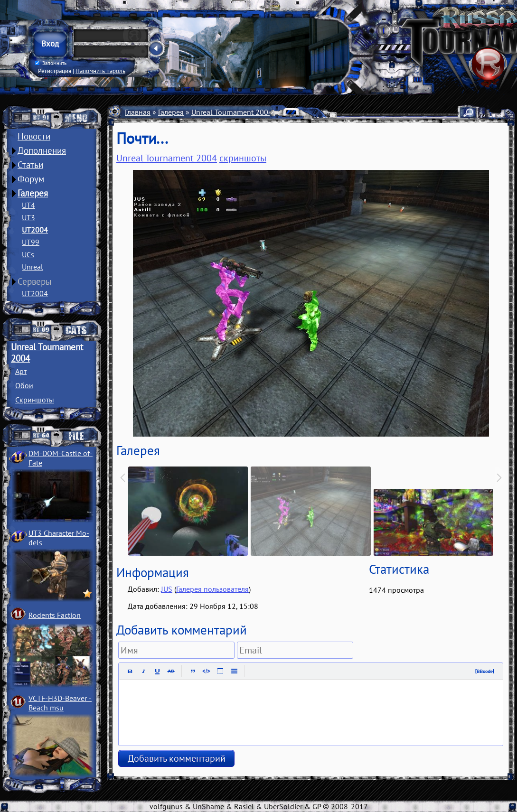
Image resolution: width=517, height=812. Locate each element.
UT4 (28, 205)
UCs (28, 254)
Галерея (33, 193)
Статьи (30, 165)
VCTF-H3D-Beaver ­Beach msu (60, 703)
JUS (167, 589)
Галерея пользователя (212, 589)
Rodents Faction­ (55, 615)
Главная (138, 112)
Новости (34, 136)
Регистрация (55, 71)
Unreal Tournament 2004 (232, 112)
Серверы (35, 281)
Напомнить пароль (100, 71)
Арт (21, 371)
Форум (31, 179)
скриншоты (243, 158)
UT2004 (35, 230)
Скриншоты (35, 400)
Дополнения (42, 150)
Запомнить (51, 63)
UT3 (28, 217)
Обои (24, 385)
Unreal (33, 267)
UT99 (31, 242)
